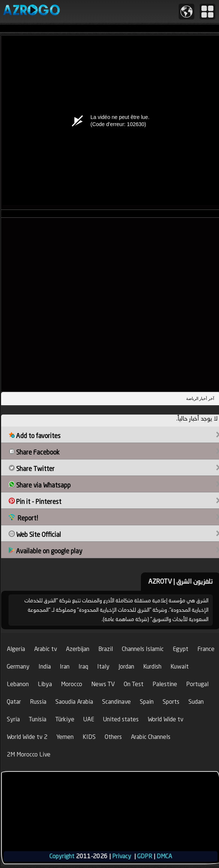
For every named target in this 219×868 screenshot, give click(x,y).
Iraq (83, 667)
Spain (147, 702)
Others (113, 737)
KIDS (89, 737)
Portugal (197, 684)
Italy (103, 667)
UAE (89, 719)
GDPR (145, 856)
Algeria (16, 649)
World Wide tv (165, 719)
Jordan (126, 667)
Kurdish (152, 667)
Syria (13, 719)
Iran (65, 667)
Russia (38, 702)
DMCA (164, 856)
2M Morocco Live (29, 754)
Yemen (65, 737)
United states (121, 719)
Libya (45, 684)
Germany (18, 667)
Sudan (196, 702)
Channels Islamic (143, 649)
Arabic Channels (151, 737)
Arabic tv (45, 649)
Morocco (72, 684)
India (45, 667)
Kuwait (180, 667)
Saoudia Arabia (74, 702)
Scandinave (116, 702)
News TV (103, 684)
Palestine (165, 684)
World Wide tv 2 (27, 737)
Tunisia (38, 719)
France (206, 649)
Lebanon (18, 684)
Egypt (181, 649)
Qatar (14, 702)
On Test (134, 684)
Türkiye (65, 719)
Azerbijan (78, 649)
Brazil (106, 649)
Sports (171, 702)
